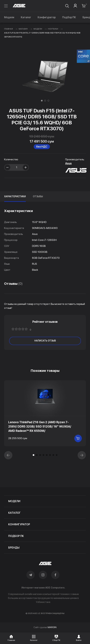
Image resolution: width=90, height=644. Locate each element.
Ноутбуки (53, 29)
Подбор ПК (69, 17)
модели (14, 501)
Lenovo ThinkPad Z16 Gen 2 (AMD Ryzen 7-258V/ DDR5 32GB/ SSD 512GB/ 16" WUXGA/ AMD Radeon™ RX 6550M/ (40, 426)
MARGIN (52, 627)
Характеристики (15, 196)
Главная (9, 29)
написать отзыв (45, 341)
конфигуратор (19, 524)
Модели (9, 17)
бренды (14, 548)
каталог (14, 513)
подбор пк (16, 536)
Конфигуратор (47, 17)
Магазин (23, 29)
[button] (42, 101)
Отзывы (38, 196)
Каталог (26, 17)
